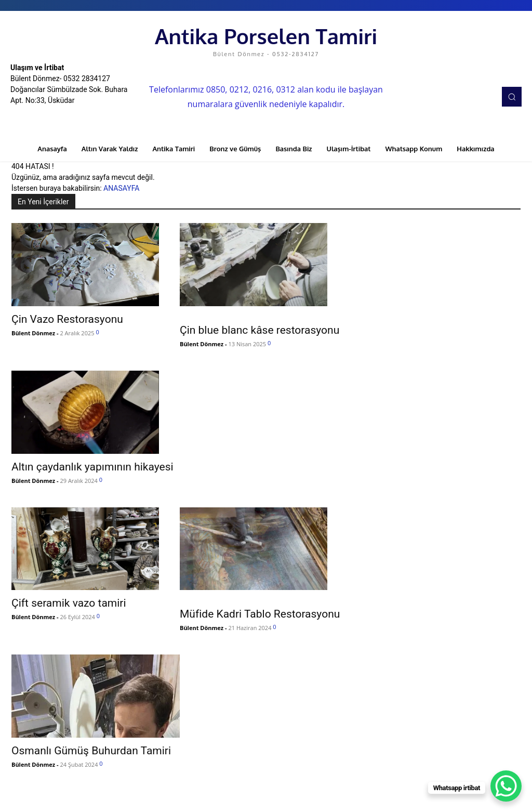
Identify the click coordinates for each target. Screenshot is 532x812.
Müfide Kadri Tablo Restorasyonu (260, 614)
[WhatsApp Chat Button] (506, 786)
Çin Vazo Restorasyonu (67, 319)
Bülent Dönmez (33, 333)
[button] (512, 97)
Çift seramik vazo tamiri (69, 603)
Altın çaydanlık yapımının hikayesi (92, 467)
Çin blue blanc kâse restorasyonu (260, 330)
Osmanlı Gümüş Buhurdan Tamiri (91, 751)
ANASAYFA (121, 188)
